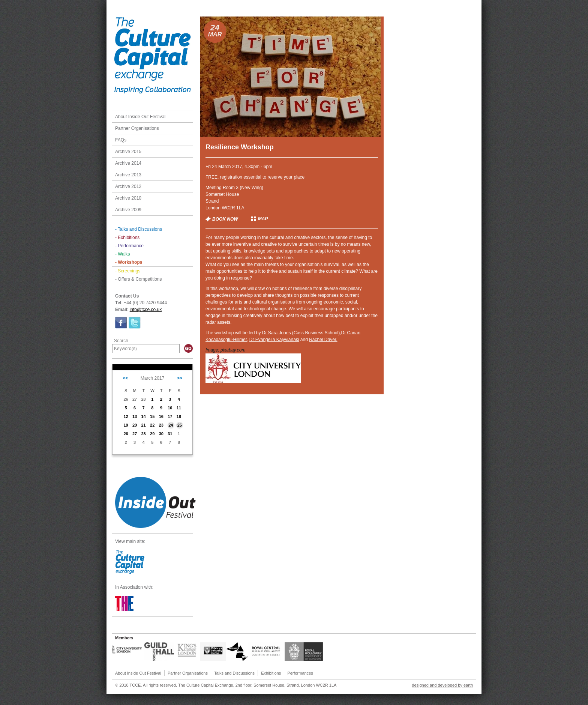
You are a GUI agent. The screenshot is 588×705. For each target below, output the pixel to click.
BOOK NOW (225, 219)
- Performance (129, 246)
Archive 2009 (128, 210)
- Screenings (128, 271)
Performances (300, 673)
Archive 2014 (128, 163)
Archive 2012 (128, 186)
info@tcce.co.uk (146, 310)
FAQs (121, 140)
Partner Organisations (137, 128)
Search (121, 341)
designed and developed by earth (442, 685)
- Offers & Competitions (139, 279)
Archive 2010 (128, 198)
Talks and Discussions (234, 673)
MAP (263, 219)
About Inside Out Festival (140, 117)
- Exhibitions (127, 238)
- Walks (123, 254)
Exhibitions (271, 673)
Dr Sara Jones (277, 333)
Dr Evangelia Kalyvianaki (274, 340)
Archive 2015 (128, 152)
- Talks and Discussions (139, 229)
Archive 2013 (128, 175)
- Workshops (129, 262)
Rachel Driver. (323, 340)
